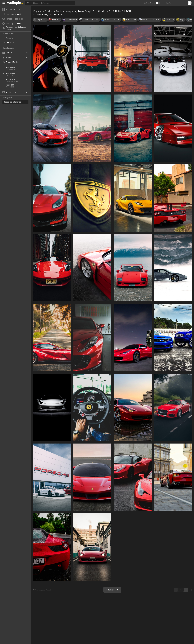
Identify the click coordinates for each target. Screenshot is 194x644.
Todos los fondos (11, 9)
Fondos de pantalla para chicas (14, 28)
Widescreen (9, 92)
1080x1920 (10, 79)
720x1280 (10, 85)
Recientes (10, 38)
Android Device (11, 62)
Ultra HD (8, 53)
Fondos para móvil (12, 14)
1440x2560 (18, 73)
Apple (7, 57)
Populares (10, 43)
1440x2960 (10, 68)
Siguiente (112, 590)
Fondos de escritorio (13, 19)
